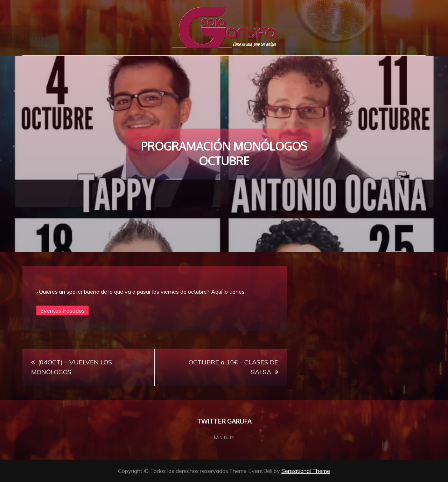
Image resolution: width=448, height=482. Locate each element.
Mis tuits (224, 437)
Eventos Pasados (62, 310)
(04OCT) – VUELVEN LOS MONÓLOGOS (72, 367)
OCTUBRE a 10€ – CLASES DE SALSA (233, 367)
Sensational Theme (306, 471)
